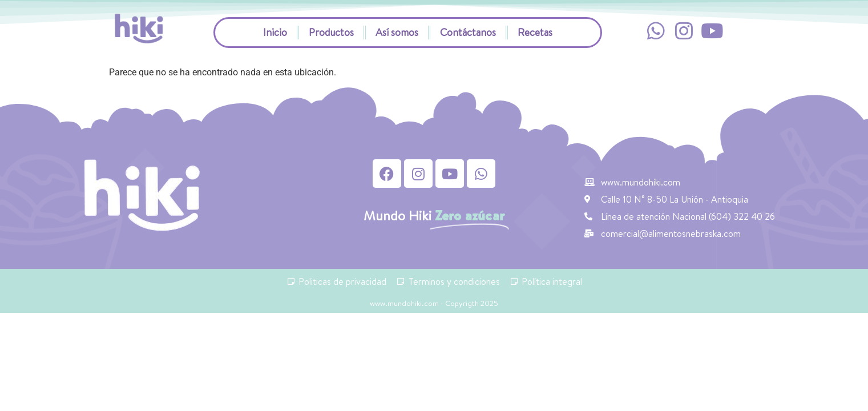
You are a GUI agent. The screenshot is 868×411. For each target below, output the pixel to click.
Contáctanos (468, 32)
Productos (331, 32)
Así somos (397, 32)
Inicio (275, 32)
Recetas (535, 32)
